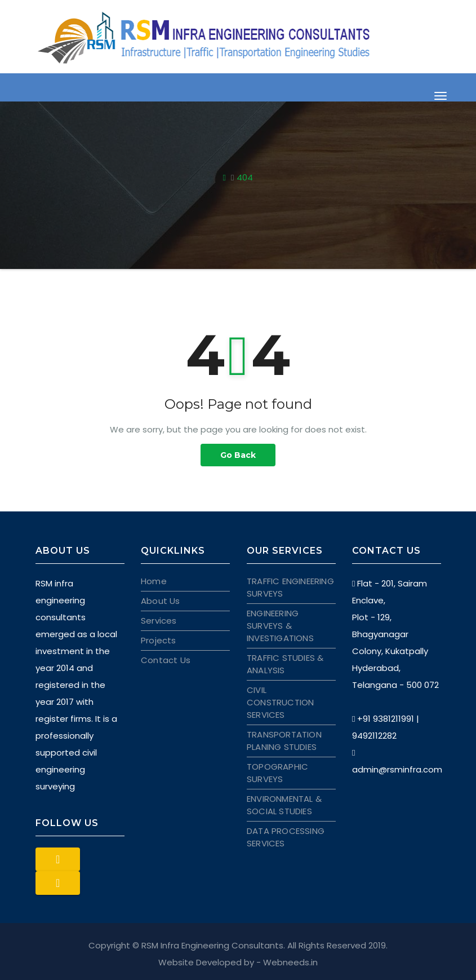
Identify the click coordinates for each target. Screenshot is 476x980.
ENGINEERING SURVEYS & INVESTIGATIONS (280, 626)
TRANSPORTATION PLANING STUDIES (284, 741)
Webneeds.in (290, 962)
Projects (159, 640)
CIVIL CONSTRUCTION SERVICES (280, 702)
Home (154, 581)
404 (245, 177)
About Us (161, 601)
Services (159, 621)
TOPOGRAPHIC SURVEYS (277, 773)
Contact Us (166, 660)
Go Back (238, 455)
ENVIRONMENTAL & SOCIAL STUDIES (284, 805)
